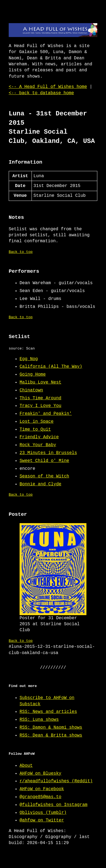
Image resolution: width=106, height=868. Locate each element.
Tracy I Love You (40, 406)
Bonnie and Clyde (40, 484)
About (26, 766)
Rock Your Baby (38, 445)
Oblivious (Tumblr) (43, 813)
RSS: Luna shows (39, 720)
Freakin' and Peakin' (46, 414)
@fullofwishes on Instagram (54, 805)
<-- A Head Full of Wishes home (48, 87)
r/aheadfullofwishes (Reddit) (56, 781)
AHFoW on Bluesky (40, 774)
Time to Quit (35, 430)
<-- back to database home (41, 93)
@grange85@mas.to (40, 797)
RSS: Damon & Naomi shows (51, 728)
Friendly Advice (39, 437)
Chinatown (31, 390)
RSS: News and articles (48, 712)
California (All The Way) (51, 367)
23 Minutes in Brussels (48, 453)
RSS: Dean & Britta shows (51, 735)
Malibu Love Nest (40, 382)
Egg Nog (29, 359)
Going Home (33, 375)
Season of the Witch (44, 476)
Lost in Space (37, 422)
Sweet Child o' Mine (44, 461)
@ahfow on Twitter (42, 820)
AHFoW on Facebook (42, 789)
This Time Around (40, 398)
